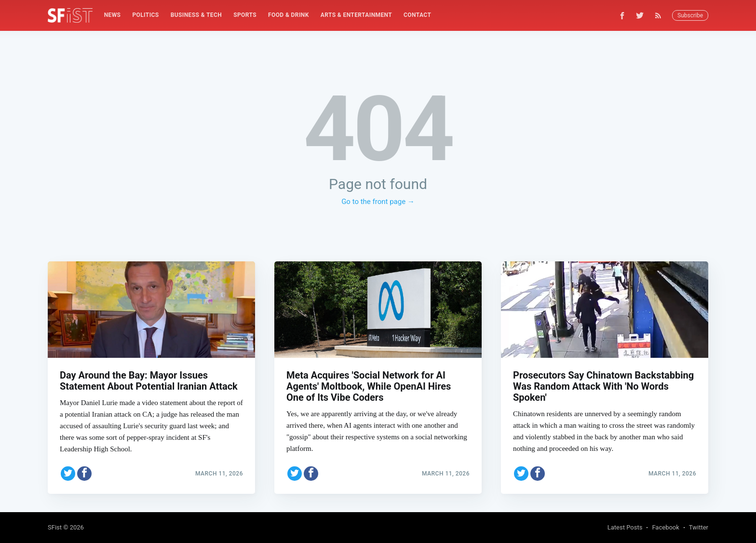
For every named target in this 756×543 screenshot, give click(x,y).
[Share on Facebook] (84, 473)
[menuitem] (113, 15)
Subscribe (690, 15)
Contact (417, 15)
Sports (245, 15)
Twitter (699, 527)
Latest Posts (625, 527)
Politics (145, 15)
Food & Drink (289, 15)
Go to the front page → (378, 202)
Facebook (665, 527)
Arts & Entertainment (356, 15)
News (113, 15)
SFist (55, 527)
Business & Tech (196, 15)
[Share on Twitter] (68, 473)
